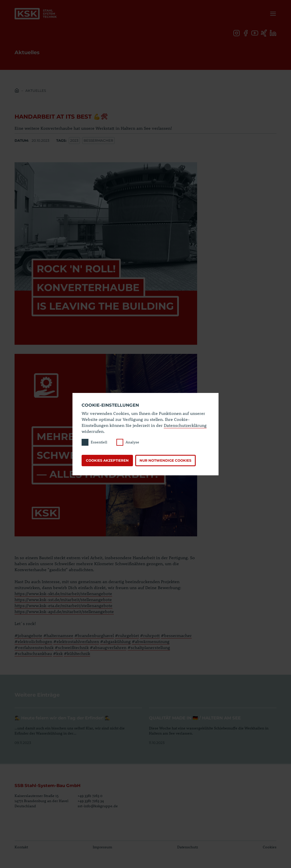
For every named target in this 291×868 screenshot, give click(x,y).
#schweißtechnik (72, 647)
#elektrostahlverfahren (76, 641)
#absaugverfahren (108, 647)
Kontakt (21, 847)
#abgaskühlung (115, 641)
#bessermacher (176, 635)
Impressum (102, 847)
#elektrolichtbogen (33, 641)
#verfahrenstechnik (34, 647)
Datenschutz (188, 847)
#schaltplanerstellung (149, 647)
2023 (74, 140)
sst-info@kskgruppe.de (98, 806)
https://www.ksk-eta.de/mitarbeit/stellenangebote (63, 605)
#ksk (58, 653)
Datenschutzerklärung (185, 425)
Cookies (270, 847)
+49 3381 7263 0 (90, 796)
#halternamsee (58, 635)
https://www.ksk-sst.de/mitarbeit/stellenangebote (63, 599)
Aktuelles (36, 91)
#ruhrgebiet (127, 635)
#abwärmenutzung (151, 641)
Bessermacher (98, 140)
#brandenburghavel (94, 635)
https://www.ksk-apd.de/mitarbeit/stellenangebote (64, 611)
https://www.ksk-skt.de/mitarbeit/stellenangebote (63, 593)
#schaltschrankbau (33, 653)
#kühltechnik (77, 653)
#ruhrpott (150, 635)
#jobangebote (28, 635)
